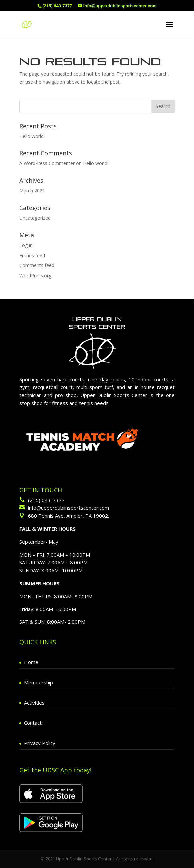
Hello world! (32, 136)
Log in (26, 245)
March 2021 (32, 190)
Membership (38, 682)
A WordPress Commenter (47, 163)
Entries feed (32, 255)
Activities (34, 703)
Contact (33, 723)
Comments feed (37, 265)
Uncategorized (35, 218)
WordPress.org (35, 276)
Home (31, 662)
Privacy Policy (40, 743)
